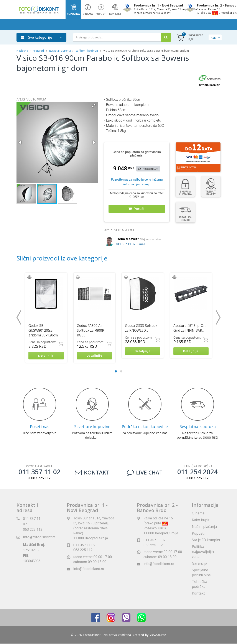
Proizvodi (39, 51)
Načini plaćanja (204, 527)
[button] (94, 106)
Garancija (199, 564)
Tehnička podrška (199, 585)
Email (141, 244)
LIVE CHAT (145, 473)
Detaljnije (46, 356)
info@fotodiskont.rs (39, 537)
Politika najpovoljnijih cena (203, 552)
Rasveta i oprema (60, 51)
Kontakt (92, 473)
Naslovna (22, 51)
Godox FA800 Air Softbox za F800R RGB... (91, 330)
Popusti (198, 534)
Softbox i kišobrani (87, 51)
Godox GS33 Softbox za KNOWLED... (141, 328)
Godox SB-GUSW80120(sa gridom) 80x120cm (43, 330)
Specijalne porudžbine (201, 573)
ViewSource (158, 635)
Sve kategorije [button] (36, 37)
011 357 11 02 (126, 244)
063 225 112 (33, 530)
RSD (213, 38)
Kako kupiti (201, 520)
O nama (198, 514)
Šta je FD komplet (206, 540)
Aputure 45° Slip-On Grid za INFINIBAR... (189, 328)
